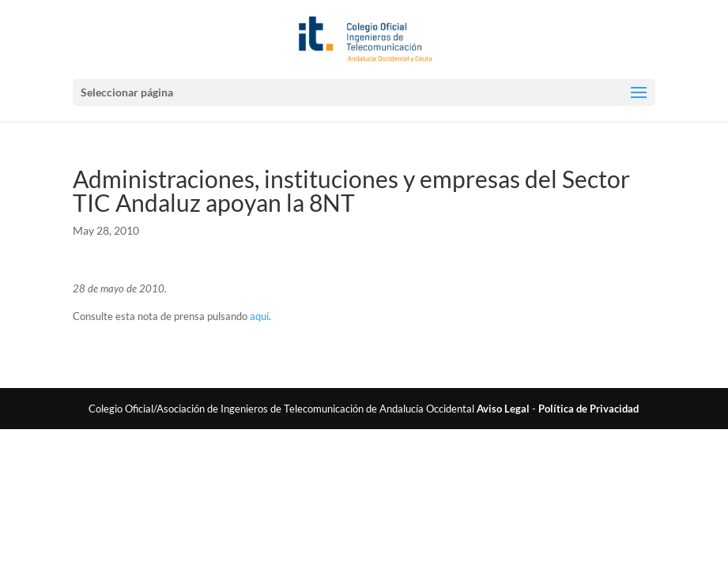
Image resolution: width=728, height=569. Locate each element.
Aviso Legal (503, 409)
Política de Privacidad (588, 409)
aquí (259, 316)
